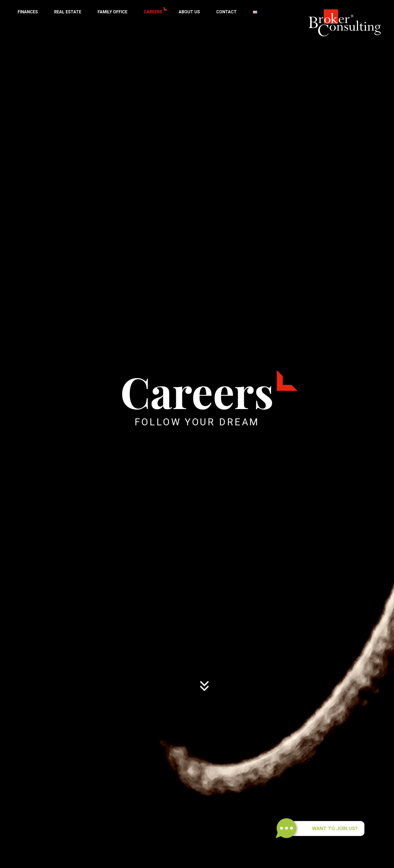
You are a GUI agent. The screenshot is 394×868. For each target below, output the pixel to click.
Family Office (112, 12)
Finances (28, 12)
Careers (153, 12)
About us (189, 12)
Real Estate (68, 12)
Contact (226, 12)
